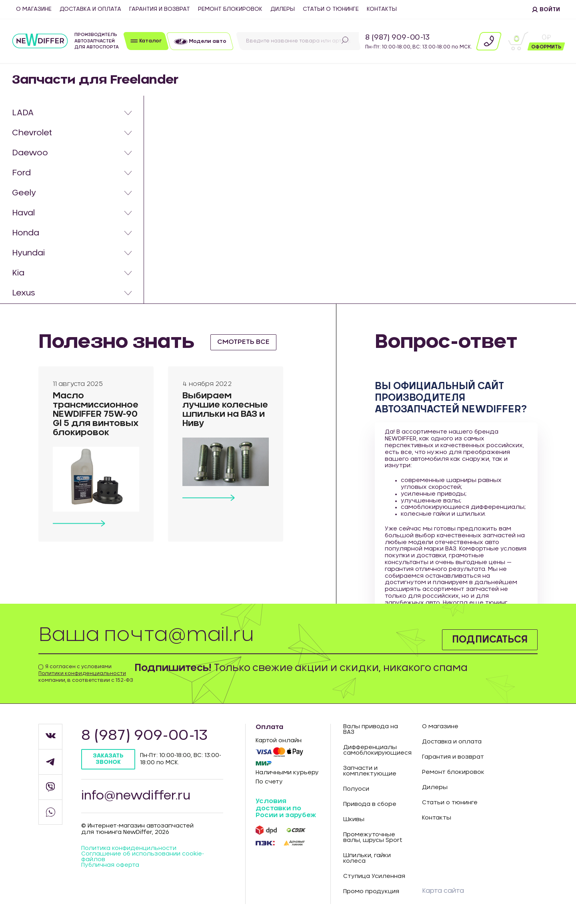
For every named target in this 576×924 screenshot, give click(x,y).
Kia (18, 273)
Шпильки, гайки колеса (367, 858)
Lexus (24, 293)
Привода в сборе (370, 804)
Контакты (382, 9)
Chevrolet (32, 133)
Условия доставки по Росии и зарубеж (286, 808)
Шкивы (354, 820)
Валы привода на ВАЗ (371, 729)
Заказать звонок (108, 759)
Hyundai (28, 253)
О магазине (34, 9)
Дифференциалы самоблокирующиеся (377, 750)
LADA (23, 113)
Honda (26, 233)
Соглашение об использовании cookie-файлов (143, 857)
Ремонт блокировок (230, 9)
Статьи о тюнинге (331, 9)
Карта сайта (443, 891)
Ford (21, 173)
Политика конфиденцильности (129, 848)
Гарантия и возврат (160, 9)
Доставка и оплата (90, 9)
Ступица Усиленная (374, 876)
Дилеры (283, 9)
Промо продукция (371, 892)
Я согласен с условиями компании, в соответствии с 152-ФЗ (86, 673)
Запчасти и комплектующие (370, 771)
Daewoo (30, 153)
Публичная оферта (110, 865)
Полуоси (356, 789)
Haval (23, 213)
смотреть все (243, 342)
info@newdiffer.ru (136, 796)
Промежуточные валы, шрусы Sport (373, 838)
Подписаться (490, 640)
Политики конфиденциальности (82, 673)
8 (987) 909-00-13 (397, 38)
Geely (24, 193)
